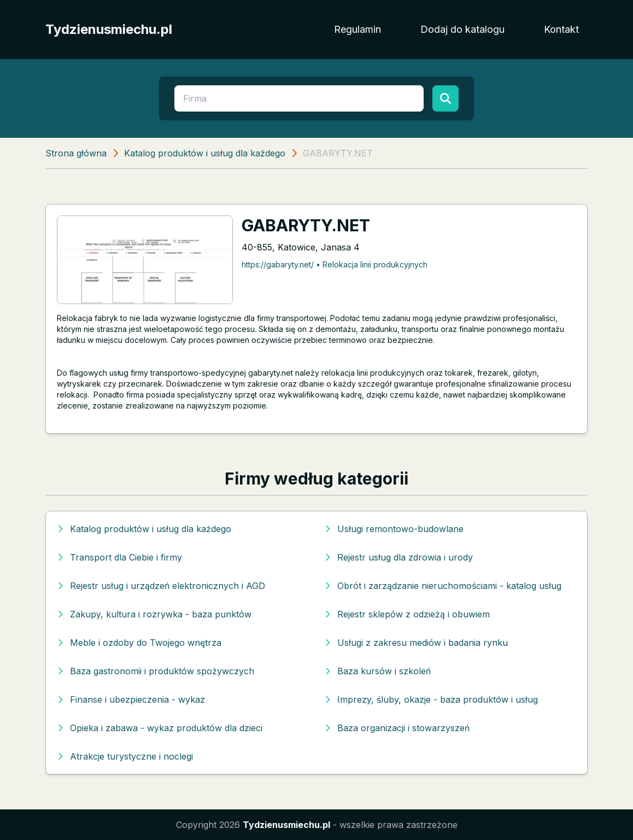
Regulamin (357, 29)
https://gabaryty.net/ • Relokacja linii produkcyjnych (335, 264)
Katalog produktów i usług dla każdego (205, 153)
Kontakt (561, 29)
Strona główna (76, 153)
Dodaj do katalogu (462, 29)
